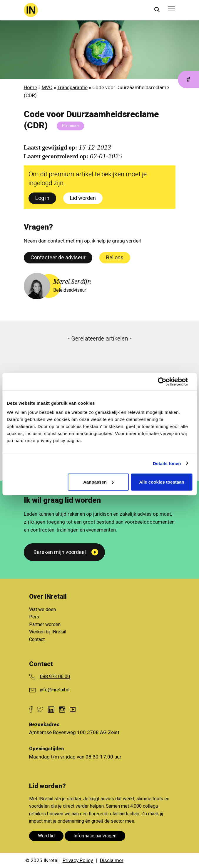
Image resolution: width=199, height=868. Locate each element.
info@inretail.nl (55, 690)
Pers (34, 617)
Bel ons (115, 258)
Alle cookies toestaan (162, 482)
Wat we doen (42, 610)
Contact (37, 640)
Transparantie (72, 88)
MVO (47, 88)
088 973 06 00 (55, 677)
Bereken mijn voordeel (60, 552)
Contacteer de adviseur (58, 258)
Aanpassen (98, 482)
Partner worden (45, 625)
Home (30, 88)
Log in (42, 198)
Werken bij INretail (48, 632)
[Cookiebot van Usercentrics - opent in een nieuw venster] (167, 381)
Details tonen (167, 463)
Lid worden (83, 198)
